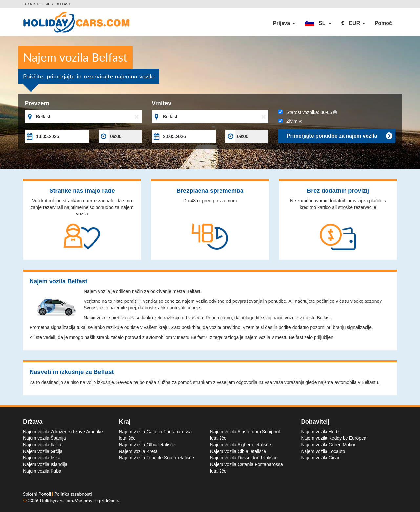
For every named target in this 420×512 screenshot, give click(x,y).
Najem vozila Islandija (45, 464)
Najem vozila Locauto (323, 451)
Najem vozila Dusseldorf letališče (244, 458)
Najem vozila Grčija (43, 451)
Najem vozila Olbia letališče (147, 445)
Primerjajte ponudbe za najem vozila (339, 136)
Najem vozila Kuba (42, 471)
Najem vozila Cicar (320, 458)
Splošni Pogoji (38, 494)
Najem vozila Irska (42, 458)
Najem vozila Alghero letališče (241, 445)
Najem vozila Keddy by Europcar (335, 438)
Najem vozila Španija (44, 438)
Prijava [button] (284, 23)
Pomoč (383, 23)
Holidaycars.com (56, 500)
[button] (318, 23)
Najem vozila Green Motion (329, 445)
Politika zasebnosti (73, 494)
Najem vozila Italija (42, 445)
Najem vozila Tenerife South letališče (157, 458)
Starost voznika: (308, 112)
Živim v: (290, 121)
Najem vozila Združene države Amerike (63, 432)
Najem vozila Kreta (138, 451)
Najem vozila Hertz (320, 432)
